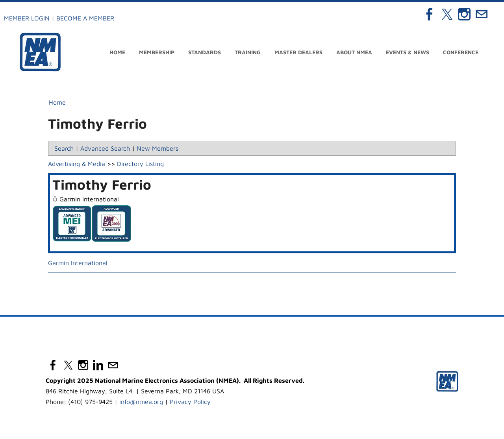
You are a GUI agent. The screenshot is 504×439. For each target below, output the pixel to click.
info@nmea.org (141, 402)
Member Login (27, 18)
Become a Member (85, 18)
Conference (461, 52)
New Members (157, 148)
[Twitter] (447, 14)
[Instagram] (464, 14)
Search (64, 148)
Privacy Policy (190, 402)
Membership (157, 52)
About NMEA (354, 52)
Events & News (408, 52)
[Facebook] (430, 14)
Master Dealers (298, 52)
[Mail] (482, 14)
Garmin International (78, 263)
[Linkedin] (98, 365)
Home (117, 52)
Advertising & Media (77, 164)
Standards (205, 52)
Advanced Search (105, 148)
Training (248, 52)
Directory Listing (140, 164)
